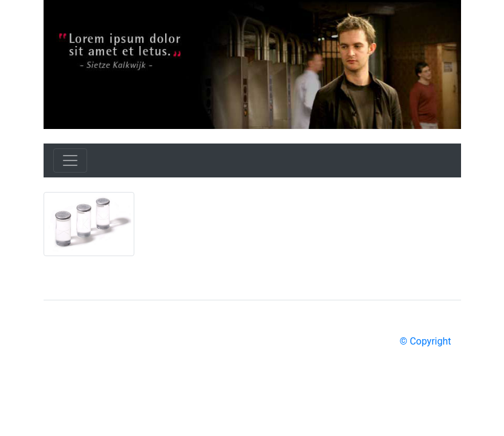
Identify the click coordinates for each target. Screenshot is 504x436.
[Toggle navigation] (70, 160)
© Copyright (426, 341)
